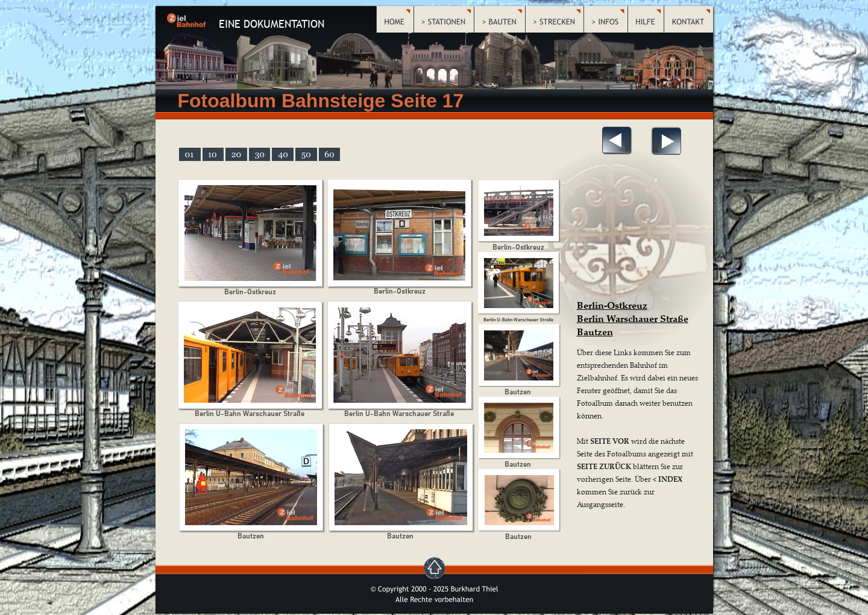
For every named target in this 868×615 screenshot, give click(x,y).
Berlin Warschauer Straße (633, 318)
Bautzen (595, 332)
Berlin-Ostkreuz (612, 305)
